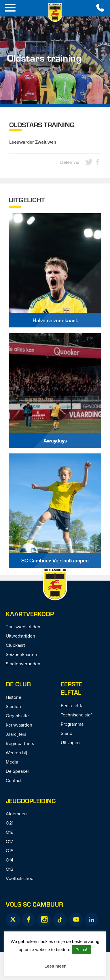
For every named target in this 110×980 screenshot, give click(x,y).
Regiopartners (20, 743)
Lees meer (55, 966)
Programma (72, 724)
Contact (14, 780)
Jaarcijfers (16, 734)
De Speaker (17, 771)
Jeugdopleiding (31, 801)
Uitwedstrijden (20, 636)
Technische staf (76, 715)
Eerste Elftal (72, 688)
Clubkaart (15, 645)
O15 (10, 851)
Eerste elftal (73, 705)
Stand (67, 733)
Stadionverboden (23, 664)
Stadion (13, 706)
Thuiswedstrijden (23, 627)
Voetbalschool (20, 878)
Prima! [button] (81, 950)
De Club (18, 684)
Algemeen (16, 814)
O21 (10, 823)
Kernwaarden (19, 725)
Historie (14, 697)
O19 (10, 832)
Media (12, 762)
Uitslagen (70, 742)
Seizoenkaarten (21, 654)
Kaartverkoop (30, 614)
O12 (10, 869)
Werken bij (16, 753)
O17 (9, 841)
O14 (10, 860)
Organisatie (17, 716)
